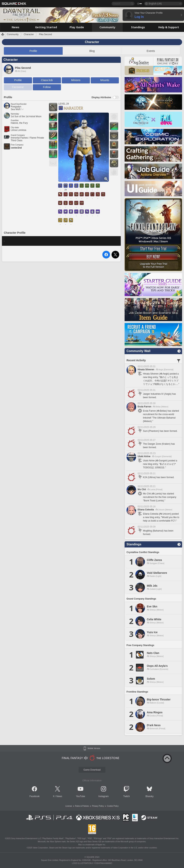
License (69, 806)
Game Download (92, 770)
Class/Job (47, 80)
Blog (92, 51)
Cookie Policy (113, 806)
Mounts (105, 80)
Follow (47, 87)
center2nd (16, 148)
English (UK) (155, 4)
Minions (76, 80)
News (59, 796)
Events (151, 51)
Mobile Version (94, 748)
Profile (33, 51)
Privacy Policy (98, 806)
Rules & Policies (82, 806)
